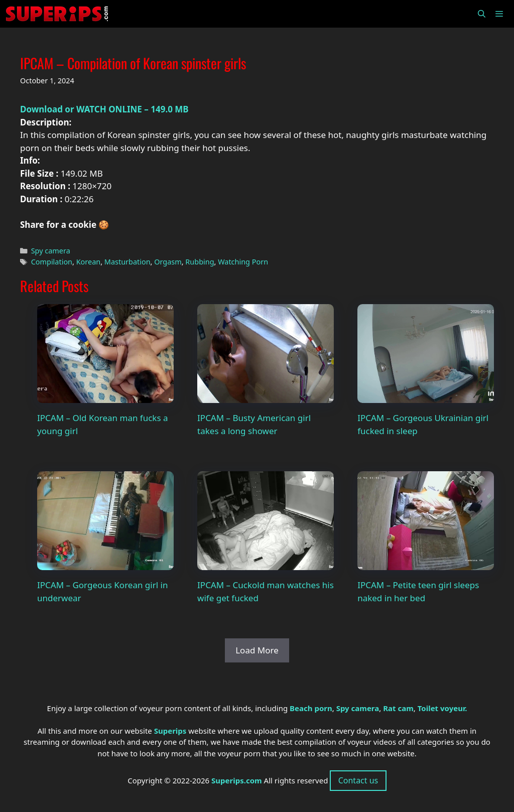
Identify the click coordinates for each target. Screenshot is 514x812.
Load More (257, 650)
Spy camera (51, 251)
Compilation (52, 262)
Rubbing (200, 262)
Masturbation (127, 262)
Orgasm (168, 262)
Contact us (358, 780)
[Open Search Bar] (481, 14)
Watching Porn (243, 262)
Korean (89, 262)
